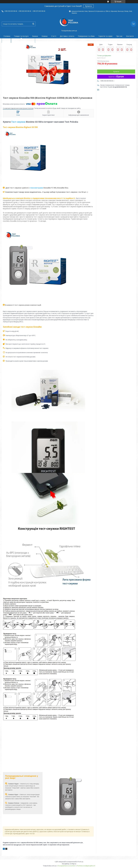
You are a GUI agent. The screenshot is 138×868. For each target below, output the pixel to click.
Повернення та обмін (86, 36)
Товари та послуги (21, 36)
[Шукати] (33, 24)
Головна (7, 36)
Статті (54, 36)
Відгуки (6, 40)
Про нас (119, 36)
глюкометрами (36, 188)
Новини (45, 36)
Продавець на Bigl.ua (69, 864)
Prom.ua (80, 862)
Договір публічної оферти (23, 40)
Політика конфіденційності (86, 866)
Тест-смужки (18, 122)
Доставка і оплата (67, 36)
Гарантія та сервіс (105, 36)
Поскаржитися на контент (67, 866)
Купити (88, 6)
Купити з (116, 77)
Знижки (35, 36)
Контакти (130, 36)
